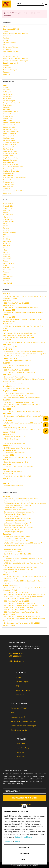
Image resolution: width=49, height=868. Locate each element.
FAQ (18, 686)
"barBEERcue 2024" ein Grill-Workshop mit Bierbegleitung (24, 352)
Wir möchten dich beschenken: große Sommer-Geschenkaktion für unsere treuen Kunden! (20, 334)
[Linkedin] (30, 805)
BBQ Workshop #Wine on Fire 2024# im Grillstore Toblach (24, 342)
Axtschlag (7, 243)
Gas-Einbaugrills (9, 169)
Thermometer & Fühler (11, 142)
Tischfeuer (7, 189)
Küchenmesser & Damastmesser (14, 178)
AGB (13, 713)
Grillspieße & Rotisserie (11, 132)
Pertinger (6, 228)
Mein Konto (21, 743)
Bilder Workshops (10, 586)
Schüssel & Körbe (9, 147)
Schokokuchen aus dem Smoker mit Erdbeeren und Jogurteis (25, 354)
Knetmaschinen (9, 116)
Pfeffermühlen (8, 186)
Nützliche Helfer (9, 138)
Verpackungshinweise (19, 717)
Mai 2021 (7, 469)
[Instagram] (27, 805)
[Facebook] (19, 805)
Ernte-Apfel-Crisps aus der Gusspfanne (18, 361)
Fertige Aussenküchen (11, 164)
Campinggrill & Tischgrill (12, 103)
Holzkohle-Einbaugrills (11, 171)
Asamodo (6, 279)
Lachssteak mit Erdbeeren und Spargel (17, 457)
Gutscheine (7, 193)
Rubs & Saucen (8, 156)
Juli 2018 (7, 479)
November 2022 (10, 381)
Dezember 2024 (10, 310)
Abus (5, 250)
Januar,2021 (8, 474)
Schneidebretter (9, 184)
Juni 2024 (7, 340)
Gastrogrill (7, 107)
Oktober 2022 (9, 386)
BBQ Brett (7, 246)
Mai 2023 (7, 375)
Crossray (6, 281)
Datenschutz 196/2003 (19, 708)
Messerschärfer (8, 182)
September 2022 (10, 391)
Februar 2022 (9, 434)
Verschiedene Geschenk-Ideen (14, 191)
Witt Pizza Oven (9, 268)
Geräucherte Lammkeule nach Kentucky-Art (19, 402)
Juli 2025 (7, 294)
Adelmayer (7, 241)
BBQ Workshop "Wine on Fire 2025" (17, 303)
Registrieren (21, 752)
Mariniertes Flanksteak (12, 481)
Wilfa (5, 274)
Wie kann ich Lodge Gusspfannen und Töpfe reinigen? (23, 423)
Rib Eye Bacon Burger (12, 439)
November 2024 (10, 317)
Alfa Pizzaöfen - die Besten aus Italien (17, 356)
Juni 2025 (7, 301)
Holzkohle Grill (8, 94)
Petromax (7, 272)
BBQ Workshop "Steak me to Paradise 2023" (20, 372)
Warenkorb (21, 757)
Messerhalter (8, 180)
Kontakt (19, 677)
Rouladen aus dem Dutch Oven (15, 437)
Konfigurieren (24, 854)
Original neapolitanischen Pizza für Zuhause (19, 337)
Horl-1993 (7, 235)
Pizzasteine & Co (9, 136)
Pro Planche (7, 270)
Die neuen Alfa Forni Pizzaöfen (15, 377)
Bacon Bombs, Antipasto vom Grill (16, 462)
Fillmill (5, 252)
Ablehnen (24, 860)
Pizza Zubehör (8, 118)
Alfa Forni (7, 217)
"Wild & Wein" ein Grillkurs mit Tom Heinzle (19, 393)
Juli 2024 (7, 331)
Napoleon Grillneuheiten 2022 (14, 443)
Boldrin (6, 248)
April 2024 (8, 349)
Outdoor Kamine (9, 173)
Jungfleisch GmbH (9, 232)
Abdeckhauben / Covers (11, 123)
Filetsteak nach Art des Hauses (15, 453)
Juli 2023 (7, 363)
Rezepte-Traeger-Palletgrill (13, 486)
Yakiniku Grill (8, 283)
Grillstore (6, 261)
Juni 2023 (7, 368)
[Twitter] (22, 805)
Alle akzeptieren (24, 847)
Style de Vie (7, 259)
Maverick (6, 230)
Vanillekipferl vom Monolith (13, 384)
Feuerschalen (8, 105)
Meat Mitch (7, 254)
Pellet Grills (7, 98)
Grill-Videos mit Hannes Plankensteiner (18, 448)
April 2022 (8, 421)
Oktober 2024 (9, 324)
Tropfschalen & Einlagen (12, 158)
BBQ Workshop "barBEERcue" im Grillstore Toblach (22, 411)
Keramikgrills (8, 96)
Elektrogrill (7, 92)
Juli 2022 (7, 400)
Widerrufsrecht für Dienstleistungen (23, 726)
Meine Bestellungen (24, 748)
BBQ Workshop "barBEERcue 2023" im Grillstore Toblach (24, 379)
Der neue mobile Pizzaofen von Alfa (16, 388)
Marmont (6, 265)
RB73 (5, 224)
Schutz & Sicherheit (10, 160)
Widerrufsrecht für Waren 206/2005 (24, 721)
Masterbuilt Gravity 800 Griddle (15, 428)
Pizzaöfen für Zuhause (11, 112)
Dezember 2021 (10, 450)
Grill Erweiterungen (10, 129)
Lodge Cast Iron (9, 221)
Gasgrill (6, 87)
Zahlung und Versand (24, 690)
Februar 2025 (9, 305)
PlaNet (6, 226)
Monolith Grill (8, 206)
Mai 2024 (7, 345)
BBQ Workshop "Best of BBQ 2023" (17, 365)
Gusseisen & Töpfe (10, 140)
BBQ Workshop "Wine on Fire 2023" (17, 370)
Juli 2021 (7, 460)
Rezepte (6, 496)
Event (6, 574)
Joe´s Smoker (8, 215)
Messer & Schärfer (9, 145)
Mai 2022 (7, 414)
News (6, 556)
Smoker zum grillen (10, 101)
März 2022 (8, 425)
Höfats (5, 213)
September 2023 (10, 358)
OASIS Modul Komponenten (13, 167)
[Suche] (29, 4)
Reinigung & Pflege (10, 151)
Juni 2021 (7, 464)
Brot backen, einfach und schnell (15, 395)
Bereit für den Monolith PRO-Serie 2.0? (17, 476)
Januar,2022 (8, 446)
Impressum (20, 695)
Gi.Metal (6, 237)
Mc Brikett (7, 239)
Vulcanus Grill (8, 219)
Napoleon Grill (8, 204)
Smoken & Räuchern (10, 153)
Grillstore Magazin (22, 682)
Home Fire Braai (9, 263)
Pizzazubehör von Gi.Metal (13, 472)
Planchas (6, 90)
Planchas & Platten (10, 125)
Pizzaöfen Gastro (9, 114)
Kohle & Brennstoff (10, 134)
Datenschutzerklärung (24, 837)
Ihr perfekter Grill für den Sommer (16, 347)
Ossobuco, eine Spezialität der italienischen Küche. (21, 308)
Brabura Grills (8, 276)
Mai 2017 (7, 483)
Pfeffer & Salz (8, 149)
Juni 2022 (7, 409)
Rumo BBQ (7, 257)
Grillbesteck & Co (9, 127)
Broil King (6, 210)
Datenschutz (20, 841)
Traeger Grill (7, 208)
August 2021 (8, 455)
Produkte (7, 534)
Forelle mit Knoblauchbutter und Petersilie (18, 467)
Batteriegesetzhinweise (19, 730)
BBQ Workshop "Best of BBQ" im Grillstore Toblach (22, 398)
